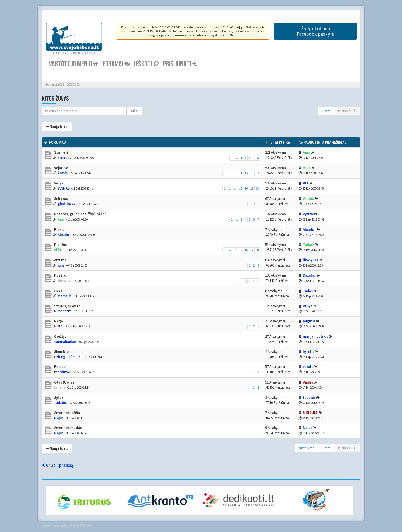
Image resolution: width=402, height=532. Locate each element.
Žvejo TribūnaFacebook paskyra (316, 31)
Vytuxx (308, 214)
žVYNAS (64, 188)
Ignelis (308, 352)
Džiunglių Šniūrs (67, 357)
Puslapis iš (348, 111)
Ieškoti (146, 64)
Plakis (59, 230)
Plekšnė (60, 245)
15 (246, 173)
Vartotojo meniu (74, 64)
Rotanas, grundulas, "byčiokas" (80, 214)
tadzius (60, 403)
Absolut (64, 235)
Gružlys (60, 336)
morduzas (62, 372)
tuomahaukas (65, 342)
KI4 (306, 183)
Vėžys (58, 183)
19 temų (327, 111)
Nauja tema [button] (57, 127)
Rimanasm (63, 311)
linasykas (310, 260)
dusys (308, 306)
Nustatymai (307, 448)
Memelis (65, 296)
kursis (63, 173)
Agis (306, 152)
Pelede (59, 367)
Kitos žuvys (55, 99)
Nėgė (58, 321)
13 (235, 173)
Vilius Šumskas (59, 526)
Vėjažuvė (61, 168)
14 (241, 173)
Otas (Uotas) (64, 382)
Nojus (62, 326)
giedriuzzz (67, 204)
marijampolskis (316, 336)
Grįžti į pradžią (58, 465)
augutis (309, 321)
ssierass (64, 158)
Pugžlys (60, 275)
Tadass (309, 245)
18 (257, 188)
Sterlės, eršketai (67, 306)
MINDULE (310, 413)
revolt (308, 367)
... (237, 158)
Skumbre (61, 352)
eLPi (306, 168)
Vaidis (308, 382)
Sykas (58, 398)
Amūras (60, 260)
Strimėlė (61, 152)
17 (257, 173)
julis (61, 265)
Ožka (58, 291)
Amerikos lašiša (67, 413)
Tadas (308, 291)
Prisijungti (180, 64)
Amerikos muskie (68, 428)
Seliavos (61, 199)
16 (252, 173)
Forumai (116, 64)
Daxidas (309, 275)
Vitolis (308, 199)
